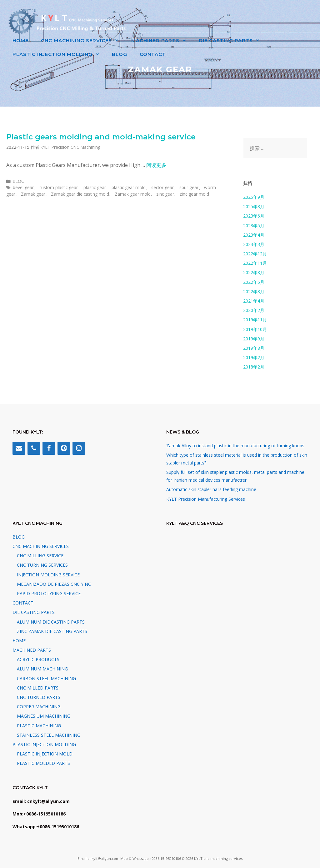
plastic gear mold (129, 187)
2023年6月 (254, 216)
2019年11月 (255, 320)
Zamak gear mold (133, 194)
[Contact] (19, 448)
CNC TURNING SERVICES (42, 565)
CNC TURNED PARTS (39, 697)
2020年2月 (254, 310)
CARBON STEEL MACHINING (46, 678)
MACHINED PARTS (162, 41)
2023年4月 (254, 235)
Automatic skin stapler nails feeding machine (211, 489)
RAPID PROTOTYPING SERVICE (49, 593)
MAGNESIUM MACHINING (44, 716)
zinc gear (165, 194)
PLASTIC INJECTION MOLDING (59, 54)
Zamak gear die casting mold (80, 194)
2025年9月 (254, 197)
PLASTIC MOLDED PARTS (43, 763)
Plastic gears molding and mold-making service (101, 137)
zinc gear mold (194, 194)
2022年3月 (254, 291)
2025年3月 (254, 206)
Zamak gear (33, 194)
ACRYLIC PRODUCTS (38, 659)
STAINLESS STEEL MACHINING (49, 735)
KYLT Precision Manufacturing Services (206, 499)
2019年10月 (255, 329)
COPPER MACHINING (39, 707)
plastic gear (95, 187)
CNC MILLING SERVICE (40, 556)
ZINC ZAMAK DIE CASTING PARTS (52, 631)
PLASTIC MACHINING (39, 726)
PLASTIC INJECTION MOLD (45, 754)
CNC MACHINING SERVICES (83, 41)
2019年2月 (254, 357)
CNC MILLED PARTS (38, 688)
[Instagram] (79, 448)
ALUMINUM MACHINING (42, 669)
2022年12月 (255, 254)
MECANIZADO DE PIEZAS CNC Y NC (54, 584)
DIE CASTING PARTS (232, 41)
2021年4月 (254, 301)
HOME (20, 40)
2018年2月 (254, 367)
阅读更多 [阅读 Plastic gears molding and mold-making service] (156, 165)
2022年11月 (255, 263)
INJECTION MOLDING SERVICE (48, 575)
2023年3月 (254, 244)
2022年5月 (254, 282)
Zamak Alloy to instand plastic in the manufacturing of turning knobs (235, 446)
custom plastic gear (59, 187)
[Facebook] (49, 448)
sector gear (162, 187)
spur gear (189, 187)
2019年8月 (254, 348)
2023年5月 (254, 226)
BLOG (120, 54)
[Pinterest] (64, 448)
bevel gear (23, 187)
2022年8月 (254, 272)
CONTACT (153, 54)
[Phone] (34, 448)
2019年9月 (254, 339)
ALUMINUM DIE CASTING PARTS (51, 622)
